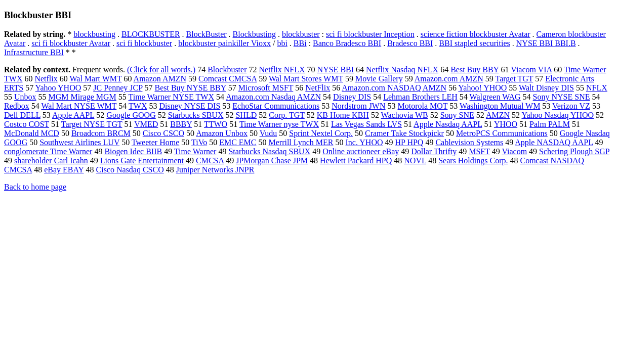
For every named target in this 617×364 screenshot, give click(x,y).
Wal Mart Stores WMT (306, 79)
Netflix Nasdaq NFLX (402, 70)
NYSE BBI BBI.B (546, 43)
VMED (146, 124)
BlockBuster (207, 34)
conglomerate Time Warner (48, 151)
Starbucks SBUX (196, 115)
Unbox (25, 97)
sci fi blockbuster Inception (370, 34)
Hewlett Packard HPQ (356, 161)
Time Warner (195, 151)
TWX (138, 106)
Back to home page (35, 187)
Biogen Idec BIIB (133, 151)
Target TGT (514, 79)
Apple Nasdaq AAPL (448, 124)
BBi (300, 43)
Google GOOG (131, 115)
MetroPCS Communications (502, 133)
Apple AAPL (73, 115)
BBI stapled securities (474, 43)
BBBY (181, 124)
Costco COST (27, 124)
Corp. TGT (287, 115)
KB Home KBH (343, 115)
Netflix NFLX (282, 70)
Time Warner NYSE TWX (172, 97)
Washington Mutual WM (500, 106)
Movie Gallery (379, 79)
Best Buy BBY (475, 70)
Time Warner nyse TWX (279, 124)
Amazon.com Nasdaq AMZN (273, 97)
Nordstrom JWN (358, 106)
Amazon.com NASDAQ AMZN (394, 88)
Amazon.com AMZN (449, 79)
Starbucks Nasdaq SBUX (269, 151)
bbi (282, 43)
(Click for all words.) (161, 70)
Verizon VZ (571, 106)
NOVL (415, 161)
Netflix (46, 79)
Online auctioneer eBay (361, 151)
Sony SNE (457, 115)
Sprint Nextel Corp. (321, 133)
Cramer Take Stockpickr (404, 133)
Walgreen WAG (495, 97)
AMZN (498, 115)
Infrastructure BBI (34, 52)
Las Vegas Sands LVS (366, 124)
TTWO (216, 124)
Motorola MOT (423, 106)
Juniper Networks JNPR (215, 170)
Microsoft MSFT (266, 88)
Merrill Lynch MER (301, 142)
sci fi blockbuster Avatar (71, 43)
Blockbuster (227, 70)
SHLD (246, 115)
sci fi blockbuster (144, 43)
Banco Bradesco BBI (347, 43)
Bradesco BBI (410, 43)
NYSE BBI (336, 70)
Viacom (514, 151)
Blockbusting (254, 34)
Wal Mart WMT (95, 79)
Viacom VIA (531, 70)
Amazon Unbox (222, 133)
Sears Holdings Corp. (473, 161)
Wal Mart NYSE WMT (79, 106)
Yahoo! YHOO (482, 88)
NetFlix (318, 88)
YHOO (506, 124)
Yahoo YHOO (58, 88)
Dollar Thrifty (434, 151)
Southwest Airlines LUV (79, 142)
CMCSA (210, 161)
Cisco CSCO (163, 133)
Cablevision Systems (469, 142)
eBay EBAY (64, 170)
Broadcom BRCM (101, 133)
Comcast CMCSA (228, 79)
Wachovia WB (405, 115)
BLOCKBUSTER (151, 34)
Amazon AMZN (160, 79)
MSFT (479, 151)
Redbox (17, 106)
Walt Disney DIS (546, 88)
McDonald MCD (32, 133)
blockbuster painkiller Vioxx (224, 43)
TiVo (199, 142)
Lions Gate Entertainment (142, 161)
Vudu (269, 133)
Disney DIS (352, 97)
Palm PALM (550, 124)
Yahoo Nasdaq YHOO (558, 115)
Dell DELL (22, 115)
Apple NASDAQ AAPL (554, 142)
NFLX (597, 88)
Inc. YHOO (364, 142)
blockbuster (301, 34)
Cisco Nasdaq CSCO (130, 170)
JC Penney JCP (118, 88)
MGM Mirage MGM (83, 97)
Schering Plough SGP (574, 151)
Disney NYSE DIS (190, 106)
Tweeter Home (155, 142)
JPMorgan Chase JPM (272, 161)
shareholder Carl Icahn (51, 161)
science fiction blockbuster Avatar (476, 34)
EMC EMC (238, 142)
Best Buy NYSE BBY (190, 88)
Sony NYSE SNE (562, 97)
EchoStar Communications (276, 106)
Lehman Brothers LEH (420, 97)
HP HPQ (409, 142)
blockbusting (94, 34)
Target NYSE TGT (92, 124)
